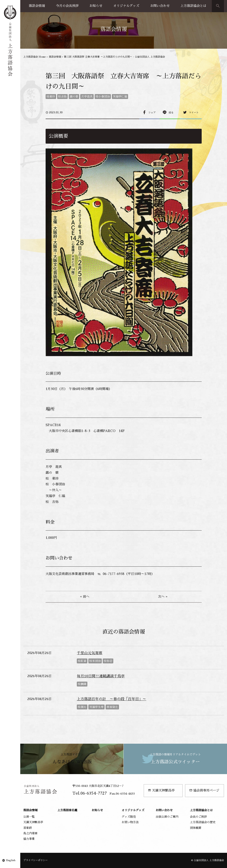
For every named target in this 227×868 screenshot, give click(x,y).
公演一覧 (29, 817)
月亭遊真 (87, 97)
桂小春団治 (103, 97)
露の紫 (74, 97)
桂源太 (82, 707)
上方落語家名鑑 (67, 810)
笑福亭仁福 (120, 97)
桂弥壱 (108, 661)
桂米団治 (95, 661)
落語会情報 (37, 6)
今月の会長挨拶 (67, 6)
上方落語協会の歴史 (203, 822)
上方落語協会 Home (35, 57)
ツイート (194, 113)
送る (171, 113)
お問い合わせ (160, 6)
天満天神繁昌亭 (161, 790)
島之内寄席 (30, 833)
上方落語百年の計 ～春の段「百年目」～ (111, 699)
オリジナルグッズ (126, 6)
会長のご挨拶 (198, 817)
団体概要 (196, 828)
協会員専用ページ (204, 790)
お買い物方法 (130, 822)
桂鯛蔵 (82, 684)
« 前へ (85, 597)
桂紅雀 (82, 661)
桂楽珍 (51, 97)
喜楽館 (28, 828)
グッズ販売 (129, 817)
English (11, 860)
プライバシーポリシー (35, 860)
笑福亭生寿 (96, 707)
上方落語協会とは (193, 6)
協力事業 (29, 839)
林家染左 (112, 707)
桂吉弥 (62, 97)
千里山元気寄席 (90, 653)
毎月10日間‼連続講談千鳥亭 (101, 676)
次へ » (163, 597)
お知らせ (96, 6)
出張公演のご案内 (167, 817)
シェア (152, 113)
